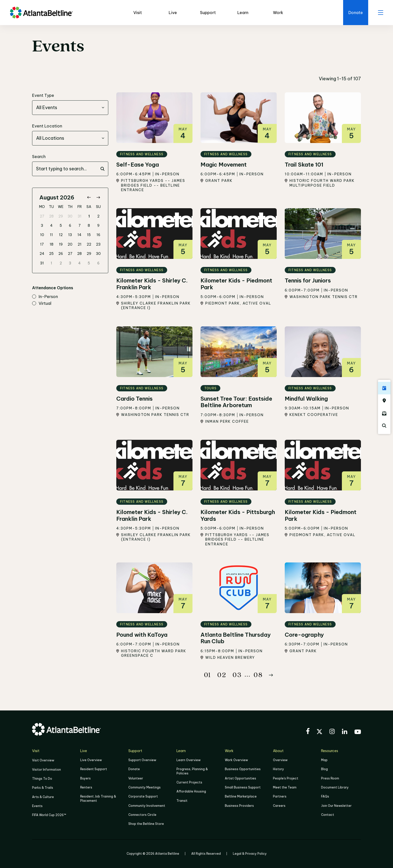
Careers (279, 805)
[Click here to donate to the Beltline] (355, 13)
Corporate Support (143, 796)
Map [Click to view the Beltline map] (324, 760)
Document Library (335, 787)
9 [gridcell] (98, 226)
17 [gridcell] (42, 244)
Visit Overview (43, 760)
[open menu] (380, 13)
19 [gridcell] (61, 244)
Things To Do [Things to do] (42, 779)
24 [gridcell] (42, 254)
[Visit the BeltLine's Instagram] (332, 732)
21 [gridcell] (80, 244)
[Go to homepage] (41, 13)
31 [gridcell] (80, 216)
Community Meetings (144, 787)
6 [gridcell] (70, 226)
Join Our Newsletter (336, 805)
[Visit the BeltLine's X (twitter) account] (319, 732)
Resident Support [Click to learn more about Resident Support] (94, 769)
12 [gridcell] (61, 235)
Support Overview (142, 760)
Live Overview (91, 760)
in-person (45, 297)
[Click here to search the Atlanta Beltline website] (384, 426)
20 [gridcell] (70, 244)
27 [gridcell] (42, 216)
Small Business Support (243, 787)
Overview (280, 760)
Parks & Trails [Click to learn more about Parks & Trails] (43, 788)
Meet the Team (285, 787)
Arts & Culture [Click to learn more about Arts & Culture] (43, 797)
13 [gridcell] (70, 235)
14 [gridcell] (79, 235)
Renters (86, 787)
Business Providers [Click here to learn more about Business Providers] (239, 805)
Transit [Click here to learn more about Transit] (182, 800)
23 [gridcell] (98, 244)
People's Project (286, 778)
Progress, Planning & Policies (192, 771)
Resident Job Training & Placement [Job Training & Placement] (98, 798)
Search (39, 157)
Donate (134, 769)
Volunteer (136, 778)
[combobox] (70, 108)
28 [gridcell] (51, 216)
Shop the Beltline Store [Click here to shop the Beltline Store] (146, 824)
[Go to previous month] (89, 198)
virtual (42, 304)
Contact (328, 815)
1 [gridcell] (89, 216)
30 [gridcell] (70, 216)
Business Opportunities (243, 769)
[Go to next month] (98, 198)
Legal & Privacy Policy (250, 853)
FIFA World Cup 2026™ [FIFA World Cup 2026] (49, 815)
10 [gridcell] (42, 235)
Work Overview (236, 760)
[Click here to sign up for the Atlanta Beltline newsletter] (384, 413)
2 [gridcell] (98, 216)
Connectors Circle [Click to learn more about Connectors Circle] (142, 815)
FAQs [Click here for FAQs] (325, 796)
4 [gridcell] (51, 226)
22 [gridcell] (89, 244)
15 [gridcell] (89, 235)
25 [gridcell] (51, 254)
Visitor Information (46, 770)
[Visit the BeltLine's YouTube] (358, 733)
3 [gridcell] (42, 226)
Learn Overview (188, 760)
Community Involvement (147, 805)
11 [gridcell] (51, 235)
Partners (280, 796)
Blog (324, 769)
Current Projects (189, 782)
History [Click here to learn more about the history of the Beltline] (278, 769)
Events (37, 806)
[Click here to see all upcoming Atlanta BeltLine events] (384, 388)
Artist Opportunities (240, 778)
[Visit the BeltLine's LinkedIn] (345, 732)
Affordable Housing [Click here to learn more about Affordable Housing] (191, 791)
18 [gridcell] (52, 244)
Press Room (330, 778)
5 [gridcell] (61, 226)
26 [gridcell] (61, 254)
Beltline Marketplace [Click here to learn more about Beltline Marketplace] (241, 796)
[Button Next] (271, 675)
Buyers (85, 778)
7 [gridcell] (80, 226)
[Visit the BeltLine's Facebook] (308, 732)
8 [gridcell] (89, 226)
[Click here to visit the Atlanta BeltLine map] (384, 401)
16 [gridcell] (98, 235)
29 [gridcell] (61, 216)
